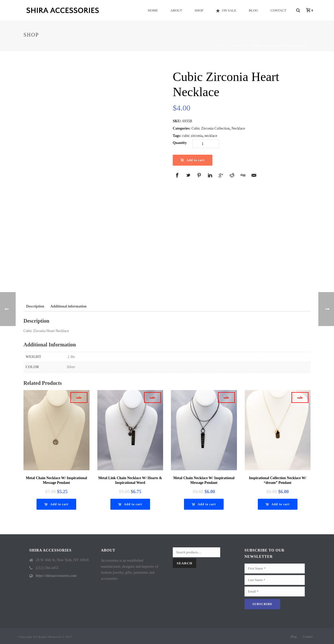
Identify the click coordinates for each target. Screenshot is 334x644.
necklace (211, 136)
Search (184, 563)
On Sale (226, 11)
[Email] (275, 591)
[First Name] (275, 568)
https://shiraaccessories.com (56, 576)
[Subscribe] (262, 604)
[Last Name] (275, 580)
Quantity (180, 143)
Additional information (68, 306)
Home (153, 10)
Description (35, 306)
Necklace (238, 128)
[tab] (35, 306)
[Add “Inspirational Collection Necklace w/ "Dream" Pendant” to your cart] (278, 504)
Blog (253, 10)
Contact (278, 10)
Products (241, 46)
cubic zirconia (192, 136)
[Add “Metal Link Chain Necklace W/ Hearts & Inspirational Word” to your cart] (130, 504)
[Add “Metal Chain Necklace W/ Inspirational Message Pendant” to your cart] (56, 504)
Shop (199, 10)
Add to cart (193, 160)
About (176, 10)
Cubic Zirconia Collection (211, 128)
